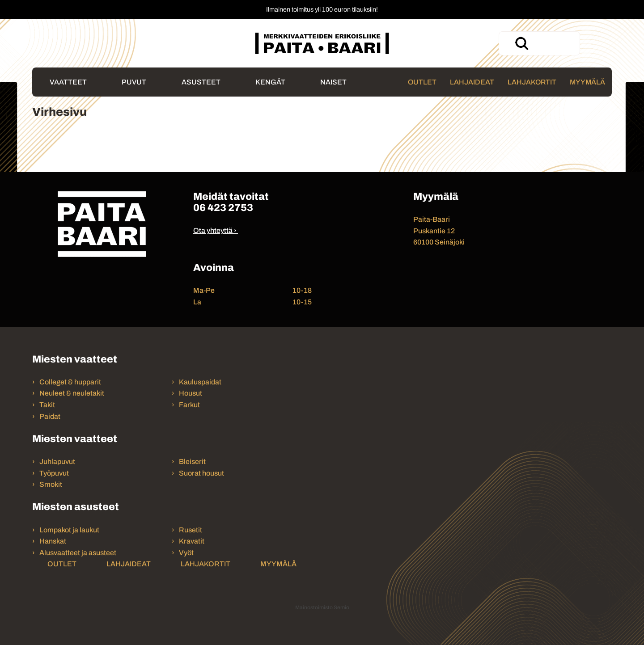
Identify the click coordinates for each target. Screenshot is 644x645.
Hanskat (53, 541)
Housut (191, 393)
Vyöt (186, 553)
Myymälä (587, 82)
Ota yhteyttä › (215, 230)
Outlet (422, 82)
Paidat (50, 416)
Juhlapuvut (57, 462)
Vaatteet (68, 82)
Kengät (270, 82)
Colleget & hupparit (70, 382)
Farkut (190, 405)
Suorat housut (201, 473)
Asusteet (201, 82)
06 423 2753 (223, 208)
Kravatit (192, 541)
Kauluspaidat (200, 382)
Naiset (333, 82)
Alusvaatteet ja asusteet (78, 553)
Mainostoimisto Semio (322, 607)
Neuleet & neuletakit (72, 393)
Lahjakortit (532, 82)
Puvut (134, 82)
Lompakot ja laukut (69, 530)
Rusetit (191, 530)
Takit (47, 405)
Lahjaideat (472, 82)
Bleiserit (192, 462)
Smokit (51, 484)
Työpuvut (54, 473)
